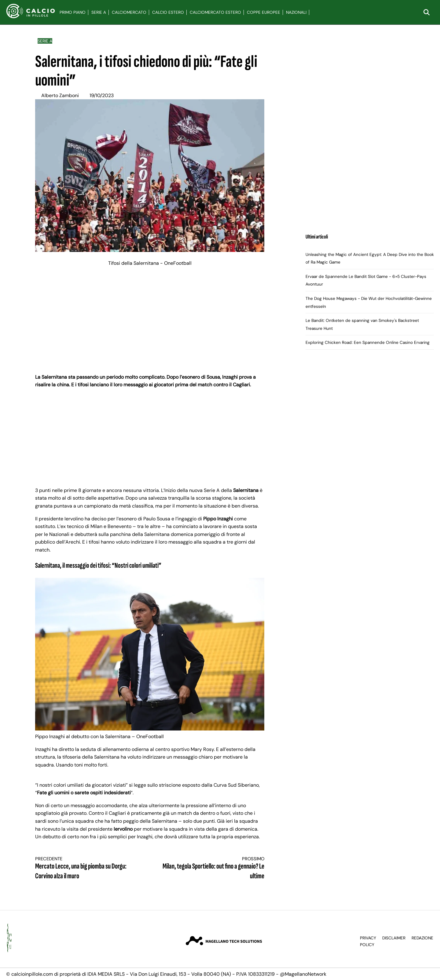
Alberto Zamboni (60, 95)
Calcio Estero (168, 12)
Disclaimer (394, 938)
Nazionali (296, 12)
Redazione (422, 938)
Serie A (99, 12)
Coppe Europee (264, 12)
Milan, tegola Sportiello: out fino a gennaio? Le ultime (213, 868)
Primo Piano (73, 12)
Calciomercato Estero (215, 12)
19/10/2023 (102, 95)
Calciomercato (129, 12)
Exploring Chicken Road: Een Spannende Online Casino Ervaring (368, 342)
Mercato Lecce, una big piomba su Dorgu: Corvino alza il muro (87, 868)
